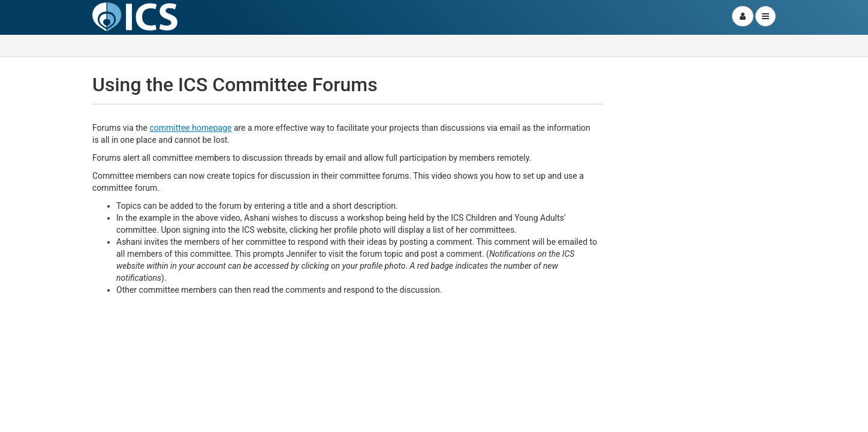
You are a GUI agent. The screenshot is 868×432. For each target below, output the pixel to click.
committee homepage (190, 128)
